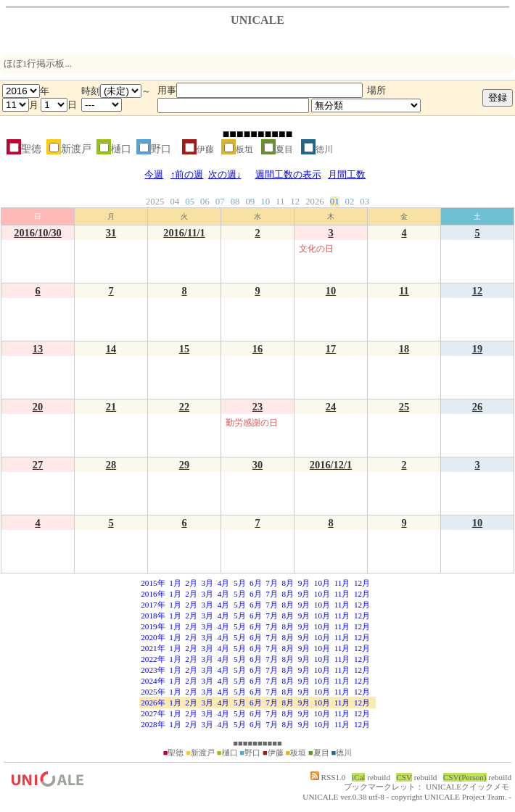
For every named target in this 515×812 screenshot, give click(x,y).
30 (257, 465)
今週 (154, 175)
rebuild (379, 777)
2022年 (153, 659)
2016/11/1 (184, 233)
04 (174, 202)
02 (350, 202)
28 (111, 465)
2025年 (153, 692)
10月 (322, 583)
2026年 (153, 703)
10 (265, 202)
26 (477, 407)
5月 (240, 583)
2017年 (153, 605)
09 (250, 202)
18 (404, 349)
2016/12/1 (331, 465)
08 (235, 202)
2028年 (153, 724)
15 (184, 349)
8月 (288, 583)
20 (38, 407)
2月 (191, 583)
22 (184, 407)
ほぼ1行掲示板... (38, 64)
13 (38, 349)
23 (257, 407)
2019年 (153, 626)
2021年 (153, 648)
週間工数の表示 (288, 175)
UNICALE (320, 797)
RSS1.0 (328, 777)
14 (111, 349)
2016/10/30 (38, 233)
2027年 (153, 713)
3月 (208, 583)
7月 (272, 583)
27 (38, 465)
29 (184, 465)
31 (111, 233)
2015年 (153, 583)
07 (220, 202)
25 (404, 407)
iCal (359, 777)
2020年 (153, 637)
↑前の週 (187, 175)
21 (111, 407)
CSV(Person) (465, 777)
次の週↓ (224, 175)
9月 (304, 583)
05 (190, 202)
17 (331, 349)
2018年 (153, 616)
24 (331, 407)
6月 (256, 583)
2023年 (153, 670)
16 (257, 349)
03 (364, 202)
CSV (404, 777)
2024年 (153, 681)
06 (205, 202)
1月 (175, 583)
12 (295, 202)
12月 (362, 583)
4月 (224, 583)
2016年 (153, 594)
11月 (342, 583)
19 (477, 349)
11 (280, 202)
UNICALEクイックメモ (467, 787)
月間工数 (347, 175)
